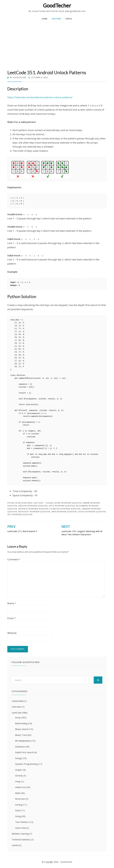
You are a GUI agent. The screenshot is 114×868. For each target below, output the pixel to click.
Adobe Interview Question (68, 503)
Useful (69, 19)
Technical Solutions (21, 839)
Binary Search (22, 729)
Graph (18, 770)
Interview (16, 707)
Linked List (20, 787)
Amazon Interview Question (33, 506)
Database (20, 747)
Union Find (20, 828)
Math (18, 793)
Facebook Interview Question (65, 509)
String (18, 816)
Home (45, 19)
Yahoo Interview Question (92, 512)
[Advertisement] (57, 48)
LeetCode (56, 19)
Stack (18, 810)
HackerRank (18, 701)
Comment (14, 559)
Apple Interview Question (62, 506)
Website (12, 633)
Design (19, 758)
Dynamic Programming (26, 764)
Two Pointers (22, 822)
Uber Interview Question (64, 512)
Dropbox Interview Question (33, 509)
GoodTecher (57, 5)
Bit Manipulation (23, 741)
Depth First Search (24, 752)
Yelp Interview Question (20, 515)
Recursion (20, 799)
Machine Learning (20, 834)
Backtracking (25, 503)
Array (18, 717)
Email (12, 618)
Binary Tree (21, 735)
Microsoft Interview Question (34, 512)
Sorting (19, 805)
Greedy (19, 776)
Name (12, 603)
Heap (18, 781)
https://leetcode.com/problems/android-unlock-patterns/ (40, 97)
